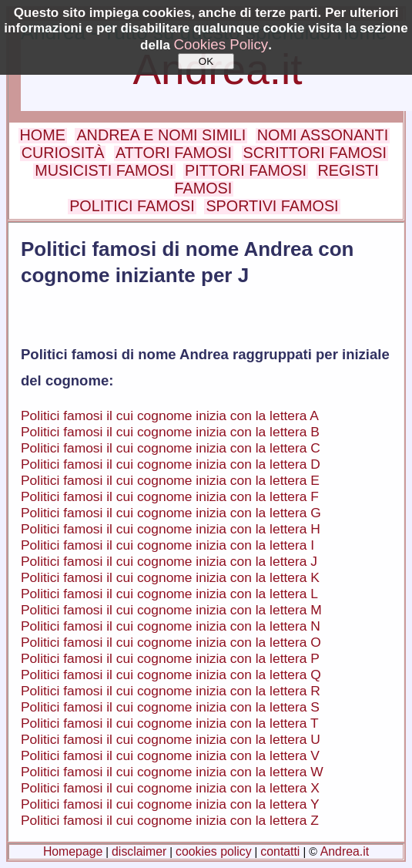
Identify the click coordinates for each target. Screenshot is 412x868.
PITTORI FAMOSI (246, 170)
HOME (43, 135)
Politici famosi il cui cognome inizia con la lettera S (170, 707)
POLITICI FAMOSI (132, 206)
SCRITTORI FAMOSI (315, 153)
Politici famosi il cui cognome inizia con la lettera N (171, 626)
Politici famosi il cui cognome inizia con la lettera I (167, 545)
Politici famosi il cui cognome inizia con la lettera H (171, 529)
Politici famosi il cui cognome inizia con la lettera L (169, 594)
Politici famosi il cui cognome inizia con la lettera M (171, 610)
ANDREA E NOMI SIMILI (161, 135)
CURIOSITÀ (63, 153)
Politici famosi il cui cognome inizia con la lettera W (172, 772)
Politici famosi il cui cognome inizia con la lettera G (171, 513)
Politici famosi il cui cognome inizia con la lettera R (171, 691)
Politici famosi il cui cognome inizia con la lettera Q (171, 675)
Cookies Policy (221, 44)
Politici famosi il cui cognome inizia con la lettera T (170, 723)
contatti (280, 851)
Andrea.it (345, 851)
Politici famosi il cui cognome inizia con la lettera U (171, 739)
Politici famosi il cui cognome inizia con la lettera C (171, 448)
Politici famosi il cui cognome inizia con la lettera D (171, 464)
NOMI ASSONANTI (323, 135)
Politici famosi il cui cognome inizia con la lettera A (170, 415)
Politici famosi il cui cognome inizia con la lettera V (170, 755)
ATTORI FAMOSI (174, 153)
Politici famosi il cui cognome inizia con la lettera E (170, 480)
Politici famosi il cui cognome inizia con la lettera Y (170, 804)
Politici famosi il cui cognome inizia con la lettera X (170, 788)
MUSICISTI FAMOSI (104, 170)
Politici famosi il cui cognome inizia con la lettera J (169, 561)
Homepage (73, 851)
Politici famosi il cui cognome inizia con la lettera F (170, 496)
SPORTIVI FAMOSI (272, 206)
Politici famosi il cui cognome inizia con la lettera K (170, 577)
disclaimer (139, 851)
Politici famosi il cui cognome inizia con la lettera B (170, 432)
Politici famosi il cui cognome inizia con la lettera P (170, 658)
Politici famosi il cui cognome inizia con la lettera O (171, 642)
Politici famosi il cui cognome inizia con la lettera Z (170, 820)
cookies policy (214, 851)
